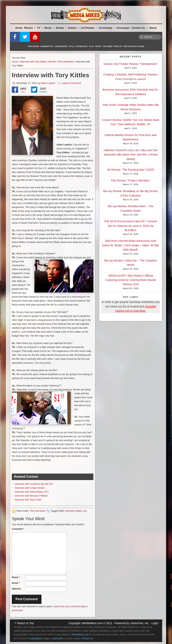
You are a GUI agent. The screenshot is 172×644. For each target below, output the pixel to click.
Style (71, 46)
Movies (30, 28)
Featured (108, 46)
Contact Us (140, 28)
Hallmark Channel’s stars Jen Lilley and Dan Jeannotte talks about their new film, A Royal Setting (131, 155)
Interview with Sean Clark (28, 500)
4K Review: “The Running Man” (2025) (131, 170)
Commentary (47, 46)
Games (74, 28)
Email (16, 583)
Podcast (118, 46)
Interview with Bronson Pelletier (31, 496)
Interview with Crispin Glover (30, 488)
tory (85, 511)
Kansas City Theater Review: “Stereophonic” (131, 64)
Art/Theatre (89, 28)
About (153, 28)
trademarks (57, 638)
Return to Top (26, 623)
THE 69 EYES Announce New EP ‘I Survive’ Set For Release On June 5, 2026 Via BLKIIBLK (131, 226)
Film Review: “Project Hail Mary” (131, 180)
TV (40, 28)
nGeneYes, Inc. (140, 623)
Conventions (61, 46)
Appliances (33, 46)
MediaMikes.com (92, 623)
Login (155, 623)
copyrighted (36, 638)
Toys (91, 46)
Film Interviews (66, 62)
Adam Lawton (48, 83)
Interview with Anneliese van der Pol (34, 484)
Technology (82, 46)
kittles (79, 511)
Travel (98, 46)
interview (70, 511)
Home (19, 28)
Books (61, 28)
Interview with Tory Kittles (33, 62)
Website (16, 589)
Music (50, 28)
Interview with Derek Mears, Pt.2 (32, 492)
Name (16, 577)
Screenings (107, 28)
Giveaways (123, 28)
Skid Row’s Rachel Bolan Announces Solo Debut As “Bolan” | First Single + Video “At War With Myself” (131, 245)
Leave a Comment (71, 83)
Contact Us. (88, 638)
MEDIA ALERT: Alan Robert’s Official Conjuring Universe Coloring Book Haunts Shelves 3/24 (131, 280)
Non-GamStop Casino (134, 46)
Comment (18, 529)
